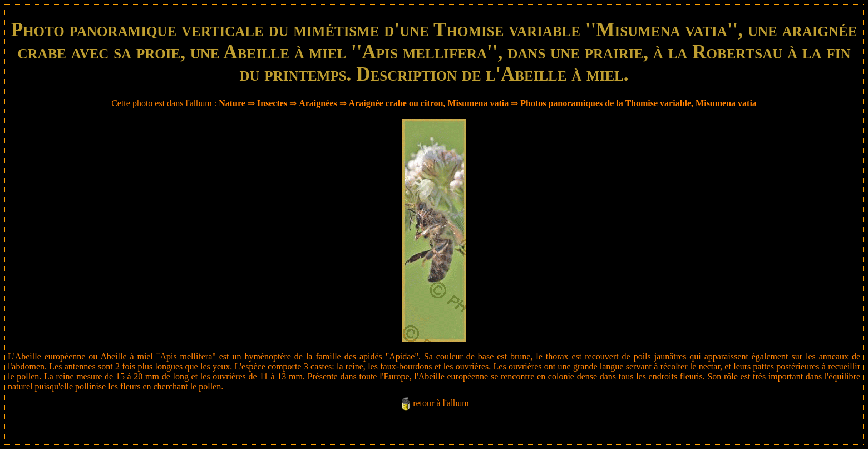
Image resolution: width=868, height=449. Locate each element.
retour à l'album (441, 403)
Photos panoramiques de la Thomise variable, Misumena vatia (638, 103)
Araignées (318, 103)
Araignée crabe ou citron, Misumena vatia (429, 103)
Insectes (272, 103)
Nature (232, 103)
